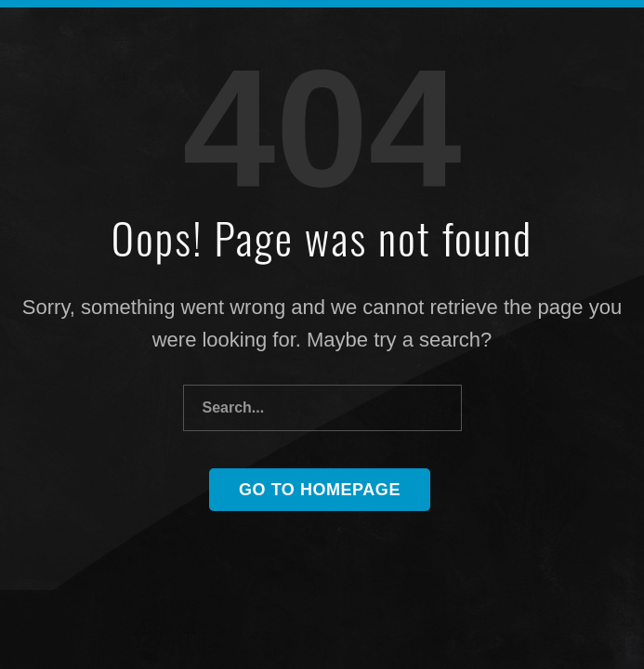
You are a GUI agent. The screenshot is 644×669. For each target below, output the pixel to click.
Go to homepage (320, 490)
